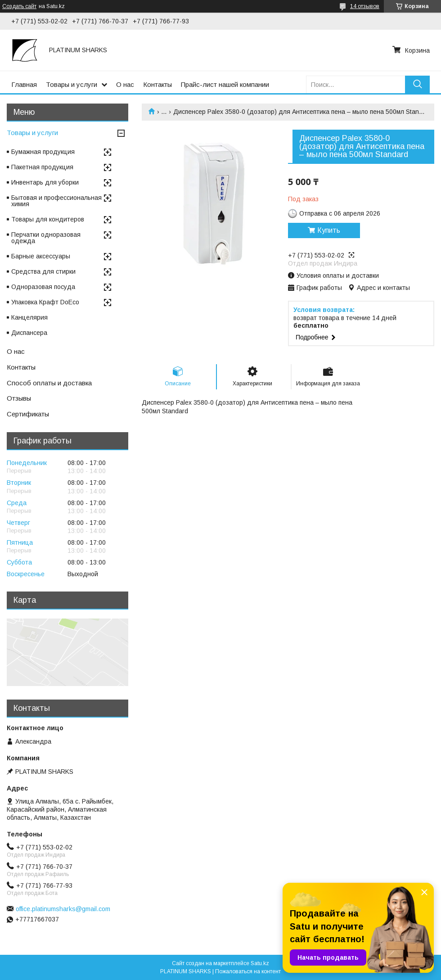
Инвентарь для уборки (45, 182)
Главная (24, 84)
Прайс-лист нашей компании (225, 84)
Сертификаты (28, 414)
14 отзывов (365, 6)
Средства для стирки (43, 271)
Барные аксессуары (41, 256)
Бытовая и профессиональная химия (56, 201)
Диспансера (29, 333)
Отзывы (19, 398)
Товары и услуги (72, 84)
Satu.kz (260, 963)
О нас (125, 84)
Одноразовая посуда (43, 287)
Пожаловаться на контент (248, 971)
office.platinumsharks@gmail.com (63, 909)
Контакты (157, 84)
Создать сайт (19, 6)
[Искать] (417, 84)
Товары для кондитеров (48, 219)
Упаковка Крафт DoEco (45, 302)
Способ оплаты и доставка (49, 383)
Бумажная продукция (43, 152)
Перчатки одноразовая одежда (46, 238)
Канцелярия (29, 317)
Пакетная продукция (42, 167)
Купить (329, 230)
